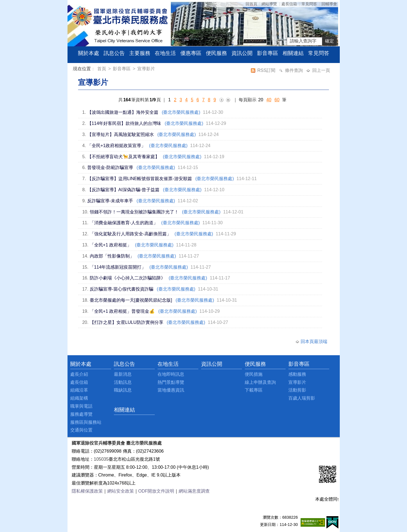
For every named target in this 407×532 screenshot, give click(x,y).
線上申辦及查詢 (260, 382)
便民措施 (254, 374)
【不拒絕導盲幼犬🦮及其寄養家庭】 (123, 157)
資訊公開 (242, 53)
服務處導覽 (81, 414)
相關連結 (293, 53)
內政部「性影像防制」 (112, 256)
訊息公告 (114, 53)
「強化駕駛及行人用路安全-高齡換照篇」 (130, 234)
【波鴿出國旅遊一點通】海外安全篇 (123, 112)
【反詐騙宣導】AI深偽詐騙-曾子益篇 (123, 190)
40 (269, 100)
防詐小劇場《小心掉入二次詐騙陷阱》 (128, 278)
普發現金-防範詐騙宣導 (110, 167)
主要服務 (140, 53)
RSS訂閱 (267, 70)
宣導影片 (146, 69)
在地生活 (165, 53)
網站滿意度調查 (194, 491)
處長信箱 (289, 4)
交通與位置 (81, 430)
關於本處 (89, 53)
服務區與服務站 (86, 422)
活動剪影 (297, 390)
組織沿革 (79, 390)
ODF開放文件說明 (156, 491)
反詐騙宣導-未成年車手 (110, 201)
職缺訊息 (123, 390)
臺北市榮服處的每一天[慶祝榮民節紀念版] (131, 300)
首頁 (102, 69)
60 (277, 100)
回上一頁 (321, 70)
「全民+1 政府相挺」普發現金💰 (122, 311)
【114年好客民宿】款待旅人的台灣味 (124, 123)
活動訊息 (123, 382)
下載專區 (254, 390)
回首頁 (251, 4)
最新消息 (123, 374)
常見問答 (309, 4)
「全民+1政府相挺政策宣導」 (116, 146)
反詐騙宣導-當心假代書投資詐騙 (122, 289)
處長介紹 (79, 374)
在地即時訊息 (171, 374)
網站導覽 (269, 4)
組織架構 (79, 398)
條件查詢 (294, 70)
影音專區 (268, 53)
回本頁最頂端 (314, 341)
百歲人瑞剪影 (302, 398)
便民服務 (216, 53)
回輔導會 (329, 4)
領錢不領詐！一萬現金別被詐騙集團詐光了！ (134, 212)
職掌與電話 (81, 406)
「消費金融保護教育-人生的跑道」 (124, 223)
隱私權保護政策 (87, 491)
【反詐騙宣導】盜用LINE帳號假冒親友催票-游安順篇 (140, 179)
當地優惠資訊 (171, 390)
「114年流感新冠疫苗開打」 (118, 267)
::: (74, 70)
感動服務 (297, 374)
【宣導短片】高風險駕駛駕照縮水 (121, 134)
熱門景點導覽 (171, 382)
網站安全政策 (121, 491)
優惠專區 (191, 53)
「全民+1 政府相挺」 (111, 245)
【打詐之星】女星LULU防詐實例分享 (127, 322)
